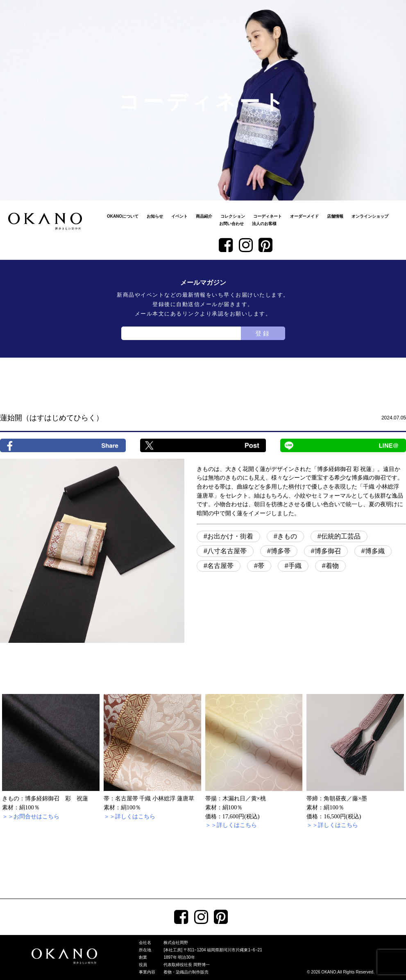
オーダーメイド (304, 216)
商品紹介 (204, 216)
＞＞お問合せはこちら (31, 816)
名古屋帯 (220, 566)
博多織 (375, 551)
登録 (263, 333)
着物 (332, 566)
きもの (287, 536)
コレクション (233, 216)
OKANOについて (123, 216)
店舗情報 (335, 216)
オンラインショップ (370, 216)
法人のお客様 (264, 224)
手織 (295, 566)
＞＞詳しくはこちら (129, 816)
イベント (179, 216)
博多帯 (281, 551)
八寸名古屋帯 (227, 551)
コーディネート (268, 216)
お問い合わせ (231, 224)
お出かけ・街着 (230, 536)
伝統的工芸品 (341, 536)
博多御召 (328, 551)
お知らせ (155, 216)
